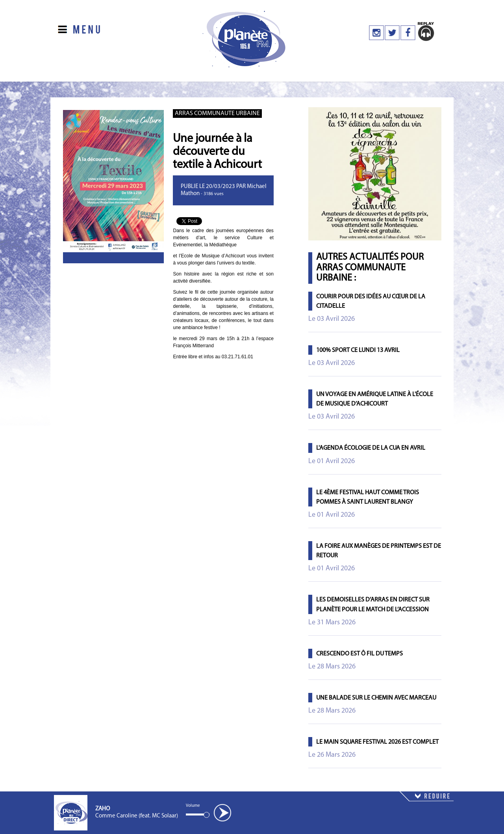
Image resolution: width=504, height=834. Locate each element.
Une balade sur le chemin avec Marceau (376, 698)
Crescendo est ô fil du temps (359, 654)
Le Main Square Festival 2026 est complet (377, 742)
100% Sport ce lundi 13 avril (358, 350)
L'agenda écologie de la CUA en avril (371, 448)
